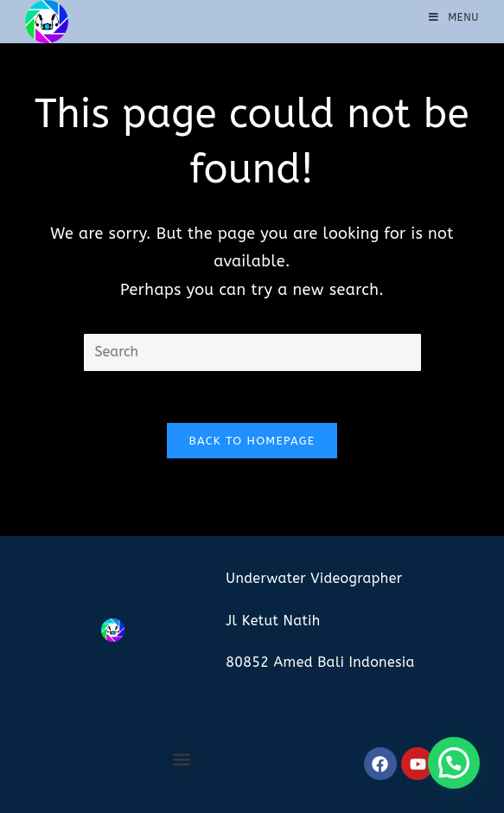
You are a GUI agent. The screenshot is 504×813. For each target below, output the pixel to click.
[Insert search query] (252, 352)
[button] (182, 760)
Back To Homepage (252, 441)
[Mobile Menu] (453, 17)
